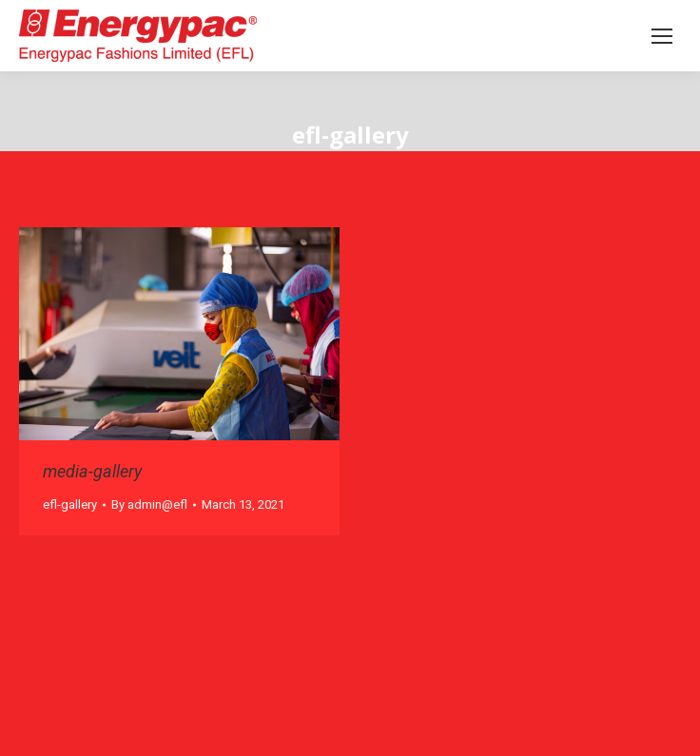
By (149, 504)
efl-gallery (70, 504)
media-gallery (92, 471)
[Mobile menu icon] (662, 36)
